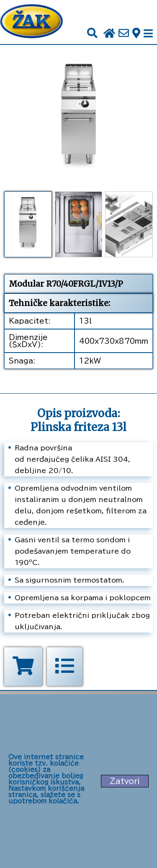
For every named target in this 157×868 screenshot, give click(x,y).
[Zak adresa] (136, 34)
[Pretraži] (92, 33)
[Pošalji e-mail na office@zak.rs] (124, 34)
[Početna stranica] (31, 22)
